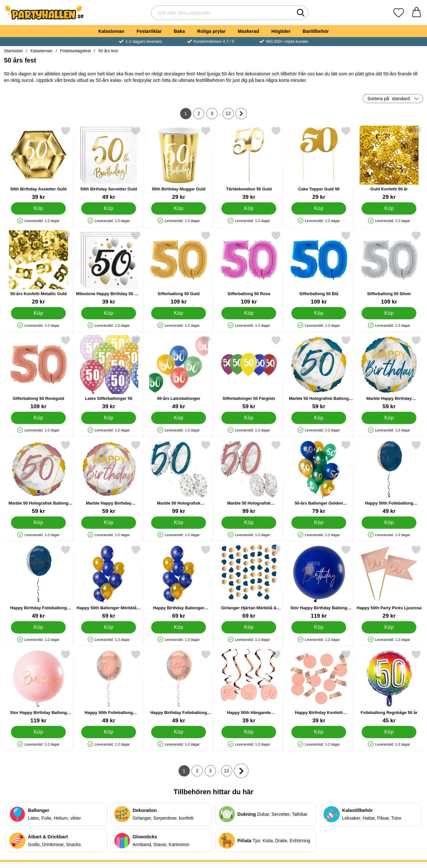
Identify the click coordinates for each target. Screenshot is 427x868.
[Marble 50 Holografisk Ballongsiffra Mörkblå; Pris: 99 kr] (179, 477)
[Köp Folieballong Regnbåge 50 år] (389, 732)
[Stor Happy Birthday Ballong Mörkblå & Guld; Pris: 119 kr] (319, 582)
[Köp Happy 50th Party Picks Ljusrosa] (389, 627)
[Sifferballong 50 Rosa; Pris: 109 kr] (249, 268)
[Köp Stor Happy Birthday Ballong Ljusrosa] (38, 732)
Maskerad (248, 31)
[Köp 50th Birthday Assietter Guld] (38, 208)
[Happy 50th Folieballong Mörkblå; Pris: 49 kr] (389, 477)
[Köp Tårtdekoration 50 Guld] (248, 208)
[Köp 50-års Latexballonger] (179, 418)
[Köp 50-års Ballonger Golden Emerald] (319, 523)
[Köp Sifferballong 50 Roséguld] (38, 418)
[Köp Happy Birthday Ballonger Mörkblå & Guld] (179, 627)
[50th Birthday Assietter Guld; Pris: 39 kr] (39, 163)
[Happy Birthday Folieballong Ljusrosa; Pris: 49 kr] (179, 687)
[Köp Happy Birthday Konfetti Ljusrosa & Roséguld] (319, 732)
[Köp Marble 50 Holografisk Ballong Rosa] (38, 523)
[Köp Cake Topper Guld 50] (319, 208)
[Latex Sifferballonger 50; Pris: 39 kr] (108, 373)
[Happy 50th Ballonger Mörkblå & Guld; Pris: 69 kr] (108, 582)
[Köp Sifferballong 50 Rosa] (248, 313)
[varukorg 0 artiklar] (417, 13)
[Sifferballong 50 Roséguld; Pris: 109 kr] (39, 373)
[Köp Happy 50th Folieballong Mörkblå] (389, 523)
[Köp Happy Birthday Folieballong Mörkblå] (38, 627)
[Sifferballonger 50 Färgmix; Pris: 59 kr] (249, 373)
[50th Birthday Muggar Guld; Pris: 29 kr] (179, 163)
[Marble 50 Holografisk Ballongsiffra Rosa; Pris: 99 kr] (249, 477)
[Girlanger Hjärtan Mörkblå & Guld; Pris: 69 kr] (249, 582)
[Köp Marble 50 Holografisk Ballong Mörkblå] (319, 418)
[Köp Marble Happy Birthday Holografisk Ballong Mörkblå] (389, 418)
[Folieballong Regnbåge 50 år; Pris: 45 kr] (389, 687)
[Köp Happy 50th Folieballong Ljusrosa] (108, 732)
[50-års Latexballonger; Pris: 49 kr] (179, 373)
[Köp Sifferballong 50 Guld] (179, 313)
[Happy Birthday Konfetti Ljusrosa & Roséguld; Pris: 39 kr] (319, 687)
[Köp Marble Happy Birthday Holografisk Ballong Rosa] (108, 523)
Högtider (281, 31)
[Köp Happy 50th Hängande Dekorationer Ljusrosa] (248, 732)
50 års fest (108, 51)
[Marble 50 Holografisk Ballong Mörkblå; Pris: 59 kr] (319, 373)
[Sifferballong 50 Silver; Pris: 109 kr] (389, 268)
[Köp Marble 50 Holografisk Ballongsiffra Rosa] (248, 523)
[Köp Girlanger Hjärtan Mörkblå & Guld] (248, 627)
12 (230, 115)
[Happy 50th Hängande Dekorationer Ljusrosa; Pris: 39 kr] (249, 687)
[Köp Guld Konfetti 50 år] (389, 208)
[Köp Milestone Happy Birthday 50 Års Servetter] (108, 313)
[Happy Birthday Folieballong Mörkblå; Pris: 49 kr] (39, 582)
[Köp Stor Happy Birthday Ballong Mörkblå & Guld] (319, 627)
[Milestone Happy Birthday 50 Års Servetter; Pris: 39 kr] (108, 268)
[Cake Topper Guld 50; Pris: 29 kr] (319, 163)
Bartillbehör (316, 31)
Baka (179, 31)
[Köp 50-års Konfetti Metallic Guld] (38, 313)
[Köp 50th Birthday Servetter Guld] (108, 208)
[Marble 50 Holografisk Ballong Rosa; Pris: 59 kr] (39, 477)
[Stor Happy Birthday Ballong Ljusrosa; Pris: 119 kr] (39, 687)
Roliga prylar (211, 31)
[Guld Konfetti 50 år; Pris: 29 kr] (389, 163)
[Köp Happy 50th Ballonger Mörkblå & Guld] (108, 627)
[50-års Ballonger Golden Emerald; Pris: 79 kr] (319, 477)
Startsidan (14, 51)
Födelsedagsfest (75, 51)
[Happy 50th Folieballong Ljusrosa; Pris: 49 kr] (108, 687)
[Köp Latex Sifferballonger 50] (108, 418)
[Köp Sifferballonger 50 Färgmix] (248, 418)
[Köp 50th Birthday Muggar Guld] (179, 208)
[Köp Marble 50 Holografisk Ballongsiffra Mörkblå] (179, 523)
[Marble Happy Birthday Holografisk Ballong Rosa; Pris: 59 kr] (108, 477)
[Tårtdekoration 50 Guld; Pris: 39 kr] (249, 163)
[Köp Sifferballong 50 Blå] (319, 313)
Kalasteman (111, 31)
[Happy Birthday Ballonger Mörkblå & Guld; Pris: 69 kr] (179, 582)
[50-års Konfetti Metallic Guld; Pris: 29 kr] (39, 268)
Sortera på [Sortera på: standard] (388, 99)
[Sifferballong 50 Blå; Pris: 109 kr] (319, 268)
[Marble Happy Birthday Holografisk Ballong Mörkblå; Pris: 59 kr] (389, 373)
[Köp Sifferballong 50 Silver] (389, 313)
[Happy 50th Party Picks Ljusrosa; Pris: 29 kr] (389, 582)
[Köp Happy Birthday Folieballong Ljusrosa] (179, 732)
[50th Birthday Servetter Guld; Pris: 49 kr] (108, 163)
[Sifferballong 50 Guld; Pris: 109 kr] (179, 268)
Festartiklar (149, 31)
